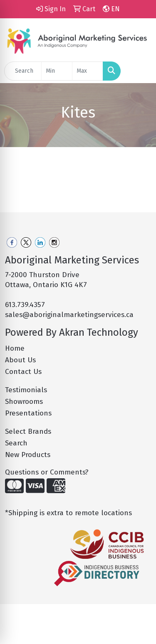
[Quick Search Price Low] (57, 71)
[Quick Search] (23, 71)
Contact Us (23, 372)
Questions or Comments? (47, 472)
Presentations (28, 413)
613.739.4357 (25, 305)
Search (16, 443)
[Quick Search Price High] (88, 71)
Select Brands (28, 431)
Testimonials (26, 390)
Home (15, 348)
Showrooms (24, 402)
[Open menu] (139, 71)
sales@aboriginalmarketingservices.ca (69, 315)
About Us (20, 360)
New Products (28, 455)
